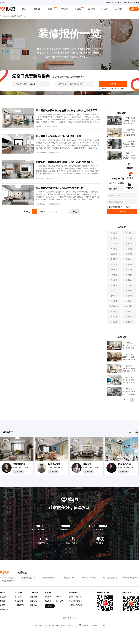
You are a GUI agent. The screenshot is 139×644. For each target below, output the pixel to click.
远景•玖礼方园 (124, 464)
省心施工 (78, 9)
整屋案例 (51, 9)
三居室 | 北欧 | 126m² (90, 468)
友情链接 (22, 573)
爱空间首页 (3, 16)
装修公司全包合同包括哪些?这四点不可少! (118, 578)
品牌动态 (34, 601)
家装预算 (129, 275)
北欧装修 (114, 275)
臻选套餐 (37, 9)
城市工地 (65, 9)
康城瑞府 (87, 464)
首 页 (24, 9)
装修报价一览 (21, 16)
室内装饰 (129, 238)
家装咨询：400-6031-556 (54, 597)
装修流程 (114, 322)
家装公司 (114, 296)
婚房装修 (114, 285)
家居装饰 (114, 259)
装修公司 (129, 322)
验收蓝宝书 (19, 601)
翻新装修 (129, 259)
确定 (75, 212)
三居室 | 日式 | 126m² (20, 468)
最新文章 (5, 573)
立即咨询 (113, 84)
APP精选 (119, 9)
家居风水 (114, 317)
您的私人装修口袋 (76, 597)
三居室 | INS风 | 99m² (125, 468)
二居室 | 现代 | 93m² (55, 468)
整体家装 (114, 280)
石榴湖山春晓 (54, 464)
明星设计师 (4, 609)
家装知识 (129, 270)
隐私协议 (113, 89)
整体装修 (114, 311)
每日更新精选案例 (76, 601)
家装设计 (129, 301)
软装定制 (129, 254)
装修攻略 (92, 9)
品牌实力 (34, 597)
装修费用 (129, 290)
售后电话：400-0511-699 (54, 601)
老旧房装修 (114, 306)
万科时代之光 (19, 464)
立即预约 (50, 606)
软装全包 (114, 243)
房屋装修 (129, 264)
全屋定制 (114, 254)
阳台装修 (129, 233)
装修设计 (129, 296)
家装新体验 (34, 605)
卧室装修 (114, 238)
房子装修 (114, 301)
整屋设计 (3, 601)
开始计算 (122, 212)
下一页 (42, 212)
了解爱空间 (105, 9)
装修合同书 (129, 306)
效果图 (2, 605)
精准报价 (134, 9)
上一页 (27, 212)
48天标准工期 (20, 605)
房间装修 (114, 270)
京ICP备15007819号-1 (70, 626)
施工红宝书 (19, 597)
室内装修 (129, 285)
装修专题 (12, 16)
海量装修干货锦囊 (76, 605)
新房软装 (114, 264)
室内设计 (129, 311)
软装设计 (114, 290)
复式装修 (129, 243)
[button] (132, 400)
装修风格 (129, 280)
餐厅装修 (114, 249)
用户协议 (121, 89)
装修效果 (114, 233)
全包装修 (129, 249)
